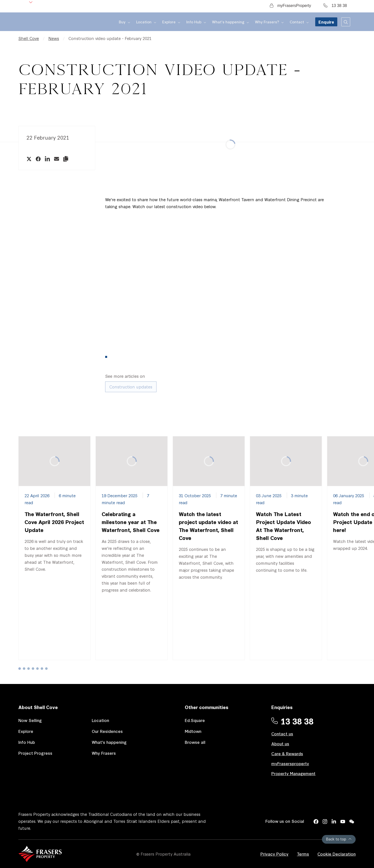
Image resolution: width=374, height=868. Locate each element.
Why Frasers (104, 753)
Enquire (326, 22)
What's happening (109, 742)
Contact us (282, 734)
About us (280, 743)
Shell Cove (29, 38)
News (54, 38)
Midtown (193, 731)
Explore (26, 731)
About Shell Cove (38, 707)
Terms (303, 854)
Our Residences (107, 731)
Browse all (195, 742)
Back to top (339, 839)
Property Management (293, 773)
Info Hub (27, 742)
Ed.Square (195, 720)
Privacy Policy (274, 854)
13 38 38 (335, 6)
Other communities (207, 707)
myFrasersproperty (290, 763)
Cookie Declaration (337, 854)
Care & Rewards (287, 753)
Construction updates (131, 387)
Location (100, 720)
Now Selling (30, 720)
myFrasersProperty (290, 6)
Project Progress (35, 753)
